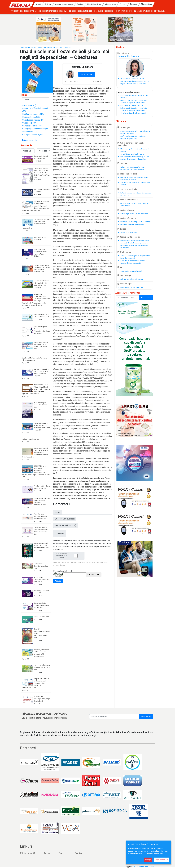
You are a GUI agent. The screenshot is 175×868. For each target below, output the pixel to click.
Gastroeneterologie (127, 174)
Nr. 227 (38, 47)
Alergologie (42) (29, 105)
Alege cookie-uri (161, 860)
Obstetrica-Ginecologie (129, 237)
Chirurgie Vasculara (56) (32, 135)
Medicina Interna (126, 210)
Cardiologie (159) (30, 123)
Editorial (122, 163)
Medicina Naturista (127, 218)
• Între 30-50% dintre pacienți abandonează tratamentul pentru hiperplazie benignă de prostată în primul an (55, 11)
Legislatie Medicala (127, 189)
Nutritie (122, 229)
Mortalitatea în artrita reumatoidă (132, 287)
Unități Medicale (94, 4)
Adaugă (58, 581)
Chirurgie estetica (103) (32, 126)
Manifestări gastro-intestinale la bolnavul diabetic (135, 150)
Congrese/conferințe (64, 4)
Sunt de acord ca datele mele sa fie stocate (70, 556)
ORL (120, 267)
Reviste (80, 4)
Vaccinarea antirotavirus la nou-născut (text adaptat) (135, 184)
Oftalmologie (124, 252)
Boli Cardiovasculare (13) (33, 114)
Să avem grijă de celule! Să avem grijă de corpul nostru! (134, 204)
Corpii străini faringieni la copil (131, 271)
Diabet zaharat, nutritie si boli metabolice (56, 47)
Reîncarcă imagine (94, 575)
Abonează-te (146, 717)
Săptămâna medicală (27, 47)
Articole (48, 4)
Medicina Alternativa (128, 200)
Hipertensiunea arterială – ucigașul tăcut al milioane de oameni (135, 132)
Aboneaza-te (146, 298)
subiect (137, 92)
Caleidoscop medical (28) (33, 120)
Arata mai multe (29, 140)
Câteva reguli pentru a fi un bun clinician (134, 214)
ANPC (152, 866)
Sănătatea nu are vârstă (129, 233)
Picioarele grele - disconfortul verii (132, 224)
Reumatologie (125, 284)
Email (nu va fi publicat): (65, 519)
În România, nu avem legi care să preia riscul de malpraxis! (136, 194)
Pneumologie (124, 275)
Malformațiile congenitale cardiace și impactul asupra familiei (133, 137)
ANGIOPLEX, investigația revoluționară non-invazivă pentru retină (135, 257)
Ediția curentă (28, 853)
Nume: (57, 512)
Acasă (38, 4)
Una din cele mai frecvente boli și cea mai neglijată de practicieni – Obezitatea (135, 158)
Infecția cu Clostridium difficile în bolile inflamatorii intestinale (134, 179)
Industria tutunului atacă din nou (132, 279)
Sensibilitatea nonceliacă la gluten (132, 154)
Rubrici (63, 853)
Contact (123, 4)
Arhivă (47, 853)
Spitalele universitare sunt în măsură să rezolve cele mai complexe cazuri (134, 168)
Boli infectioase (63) (31, 117)
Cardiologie (124, 128)
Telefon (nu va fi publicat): (66, 525)
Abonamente (110, 4)
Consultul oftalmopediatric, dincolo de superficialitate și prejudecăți (134, 262)
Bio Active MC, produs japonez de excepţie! (136, 222)
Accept (148, 860)
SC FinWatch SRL (141, 866)
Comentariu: (60, 533)
